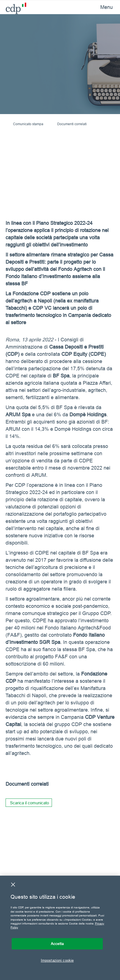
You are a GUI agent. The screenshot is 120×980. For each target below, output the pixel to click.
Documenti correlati (72, 124)
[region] (60, 928)
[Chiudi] (13, 885)
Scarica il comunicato (29, 803)
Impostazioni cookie (57, 960)
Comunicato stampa (28, 124)
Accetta (57, 944)
